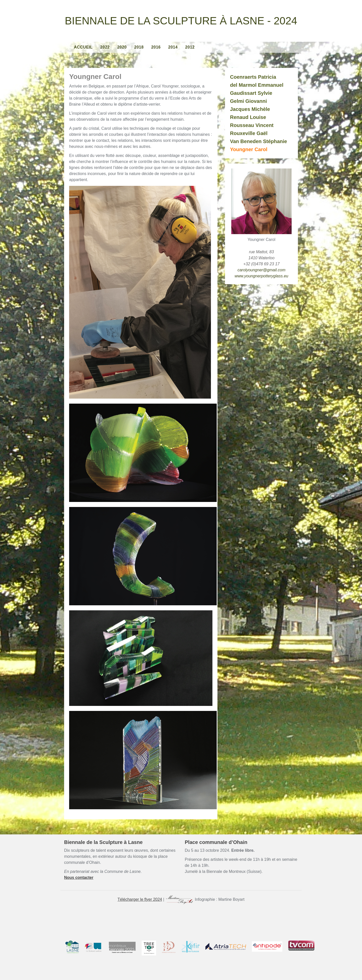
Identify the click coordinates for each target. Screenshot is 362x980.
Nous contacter (79, 878)
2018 (139, 47)
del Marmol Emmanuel (257, 85)
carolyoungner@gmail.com (262, 270)
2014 (173, 47)
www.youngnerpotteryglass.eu (261, 276)
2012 (190, 47)
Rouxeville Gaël (249, 133)
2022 (105, 47)
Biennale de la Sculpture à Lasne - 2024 (181, 21)
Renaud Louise (248, 117)
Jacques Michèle (250, 109)
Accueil (83, 47)
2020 (122, 47)
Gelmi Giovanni (248, 101)
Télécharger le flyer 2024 (140, 899)
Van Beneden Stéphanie (259, 141)
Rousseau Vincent (252, 125)
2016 (156, 47)
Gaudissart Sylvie (251, 93)
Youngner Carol (249, 149)
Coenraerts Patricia (253, 77)
